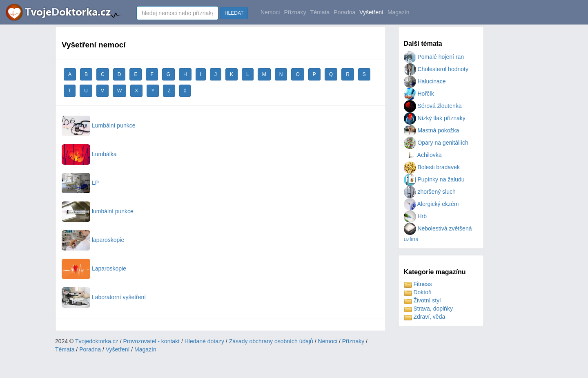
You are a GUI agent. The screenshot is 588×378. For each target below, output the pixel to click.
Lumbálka (89, 154)
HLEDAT (234, 13)
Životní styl (422, 300)
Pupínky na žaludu (434, 179)
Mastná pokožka (432, 130)
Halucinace (425, 81)
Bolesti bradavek (432, 167)
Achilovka (423, 155)
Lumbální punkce (99, 125)
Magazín (399, 12)
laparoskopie (93, 240)
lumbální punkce (98, 211)
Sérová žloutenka (433, 106)
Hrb (415, 216)
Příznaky (295, 12)
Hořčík (419, 94)
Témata (320, 12)
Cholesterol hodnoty (436, 69)
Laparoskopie (94, 268)
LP (80, 183)
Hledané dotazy (204, 341)
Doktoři (418, 292)
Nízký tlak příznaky (435, 118)
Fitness (418, 284)
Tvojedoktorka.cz (97, 341)
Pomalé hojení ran (434, 57)
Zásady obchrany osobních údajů (271, 341)
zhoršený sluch (430, 192)
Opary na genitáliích (436, 143)
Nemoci (270, 12)
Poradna (344, 12)
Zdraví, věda (425, 317)
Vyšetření (371, 12)
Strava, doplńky (428, 309)
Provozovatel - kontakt (152, 341)
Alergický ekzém (431, 204)
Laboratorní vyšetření (104, 297)
